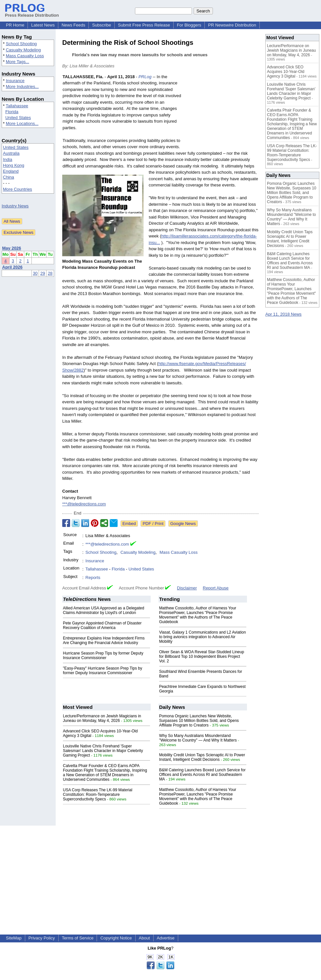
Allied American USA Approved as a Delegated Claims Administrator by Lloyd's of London (104, 610)
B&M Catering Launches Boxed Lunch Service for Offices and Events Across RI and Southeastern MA (202, 775)
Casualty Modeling (23, 50)
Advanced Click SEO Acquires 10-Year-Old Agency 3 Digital (286, 72)
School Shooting (21, 44)
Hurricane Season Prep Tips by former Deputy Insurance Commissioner (103, 656)
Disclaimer (187, 588)
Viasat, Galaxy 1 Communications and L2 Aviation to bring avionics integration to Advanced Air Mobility (203, 637)
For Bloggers (189, 25)
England (11, 171)
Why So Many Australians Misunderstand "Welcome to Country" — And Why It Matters (198, 738)
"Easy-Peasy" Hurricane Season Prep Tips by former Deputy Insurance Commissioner (103, 671)
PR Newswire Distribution (232, 25)
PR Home (15, 25)
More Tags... (18, 62)
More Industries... (22, 87)
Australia (11, 153)
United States (18, 118)
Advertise (166, 938)
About (144, 938)
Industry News (15, 206)
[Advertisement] (222, 114)
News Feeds (73, 25)
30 (35, 273)
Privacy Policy (42, 938)
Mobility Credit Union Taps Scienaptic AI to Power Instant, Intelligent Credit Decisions (202, 757)
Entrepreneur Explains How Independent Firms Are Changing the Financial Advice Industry (104, 640)
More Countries (18, 189)
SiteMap (14, 938)
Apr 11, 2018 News (283, 314)
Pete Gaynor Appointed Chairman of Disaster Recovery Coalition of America (102, 625)
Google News (183, 524)
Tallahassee (17, 106)
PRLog (145, 77)
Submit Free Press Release (144, 25)
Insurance (15, 81)
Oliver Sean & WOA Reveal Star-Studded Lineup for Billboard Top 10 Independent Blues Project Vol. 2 (202, 656)
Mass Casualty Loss (25, 56)
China (9, 177)
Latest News (43, 25)
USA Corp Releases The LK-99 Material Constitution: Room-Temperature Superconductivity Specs (98, 795)
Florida (12, 112)
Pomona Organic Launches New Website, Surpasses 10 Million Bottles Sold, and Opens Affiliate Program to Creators (199, 721)
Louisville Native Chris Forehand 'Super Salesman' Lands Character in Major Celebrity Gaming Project (103, 751)
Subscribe (102, 25)
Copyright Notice (116, 938)
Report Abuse (216, 588)
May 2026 (12, 248)
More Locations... (22, 123)
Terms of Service (78, 938)
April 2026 (12, 267)
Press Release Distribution (32, 13)
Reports (93, 577)
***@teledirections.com (84, 504)
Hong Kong (14, 165)
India (8, 159)
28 (50, 273)
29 (43, 273)
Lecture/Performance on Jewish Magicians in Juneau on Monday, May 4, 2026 (102, 718)
